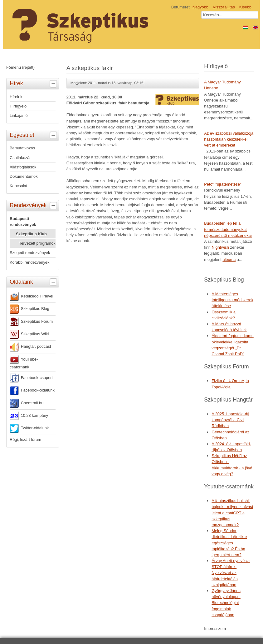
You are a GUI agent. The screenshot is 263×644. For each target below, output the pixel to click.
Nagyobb (200, 7)
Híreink (16, 97)
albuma (229, 260)
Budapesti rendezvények (23, 222)
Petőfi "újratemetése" (223, 184)
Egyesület (34, 135)
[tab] (54, 84)
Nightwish (220, 247)
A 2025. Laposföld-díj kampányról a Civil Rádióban (230, 420)
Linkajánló (19, 115)
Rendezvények (34, 206)
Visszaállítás (224, 7)
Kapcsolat (18, 186)
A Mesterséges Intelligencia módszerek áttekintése (232, 300)
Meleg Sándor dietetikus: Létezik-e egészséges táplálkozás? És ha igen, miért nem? (229, 543)
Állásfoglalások (23, 167)
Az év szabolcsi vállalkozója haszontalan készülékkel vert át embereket (229, 139)
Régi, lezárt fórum (25, 439)
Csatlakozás (21, 158)
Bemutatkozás (22, 148)
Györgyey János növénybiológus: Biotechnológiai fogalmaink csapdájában (226, 603)
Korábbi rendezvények (29, 262)
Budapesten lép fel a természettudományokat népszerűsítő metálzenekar (228, 229)
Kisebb (245, 7)
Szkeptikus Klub (31, 234)
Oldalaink (34, 282)
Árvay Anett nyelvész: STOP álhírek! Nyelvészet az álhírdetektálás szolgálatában (231, 573)
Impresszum (215, 629)
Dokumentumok (24, 176)
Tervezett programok (37, 243)
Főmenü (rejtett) (20, 67)
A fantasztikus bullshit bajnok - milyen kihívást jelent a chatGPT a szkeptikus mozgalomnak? (232, 513)
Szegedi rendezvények (30, 253)
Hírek (34, 84)
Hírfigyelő (18, 106)
